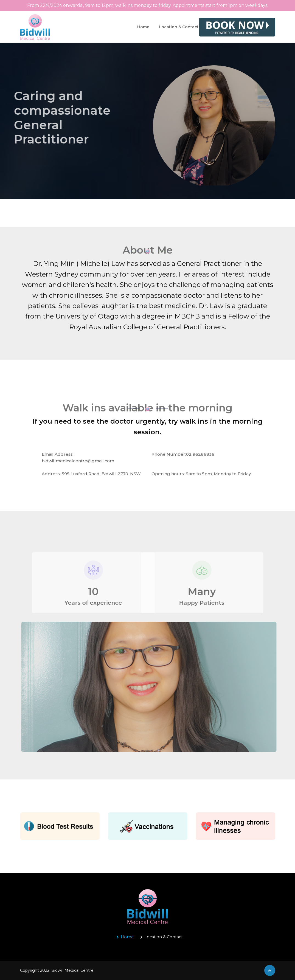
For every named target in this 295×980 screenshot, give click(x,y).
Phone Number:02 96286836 (183, 454)
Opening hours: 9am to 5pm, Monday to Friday (201, 474)
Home (143, 27)
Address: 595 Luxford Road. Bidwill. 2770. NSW (91, 474)
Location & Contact (179, 27)
